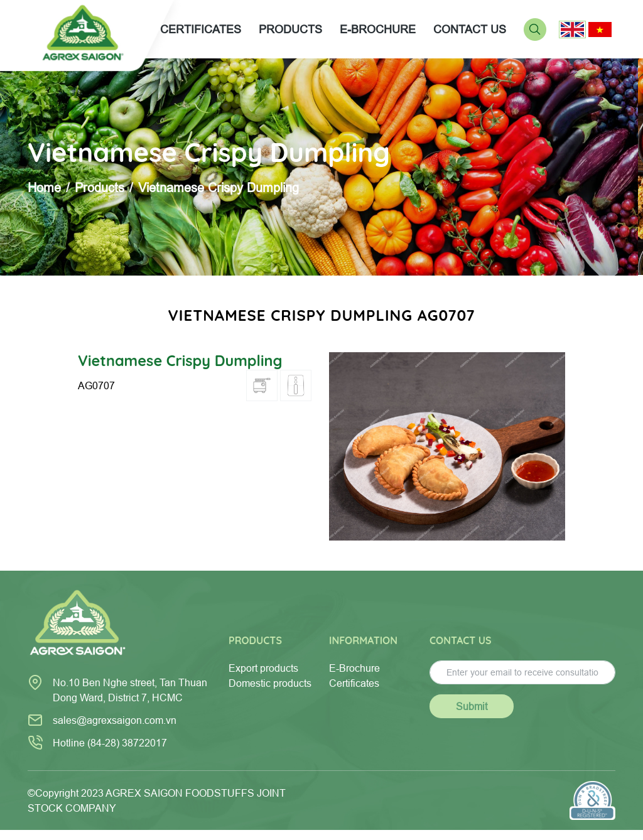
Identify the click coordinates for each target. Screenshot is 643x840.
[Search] (535, 28)
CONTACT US (470, 29)
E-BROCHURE (378, 29)
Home (44, 187)
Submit (472, 706)
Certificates (354, 683)
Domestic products (270, 683)
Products (100, 187)
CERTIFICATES (201, 29)
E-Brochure (354, 668)
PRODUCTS (290, 29)
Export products (263, 668)
